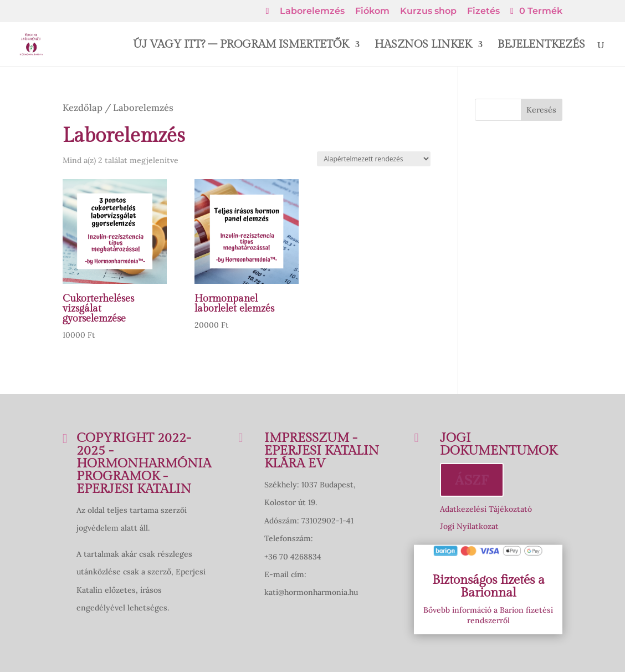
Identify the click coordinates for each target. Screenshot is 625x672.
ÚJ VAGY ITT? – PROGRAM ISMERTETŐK (241, 46)
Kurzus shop (428, 11)
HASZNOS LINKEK (423, 46)
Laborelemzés (312, 11)
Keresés (541, 110)
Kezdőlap (83, 108)
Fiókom (372, 11)
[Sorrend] (374, 159)
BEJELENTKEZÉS (541, 46)
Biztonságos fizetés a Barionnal (488, 586)
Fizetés (483, 11)
